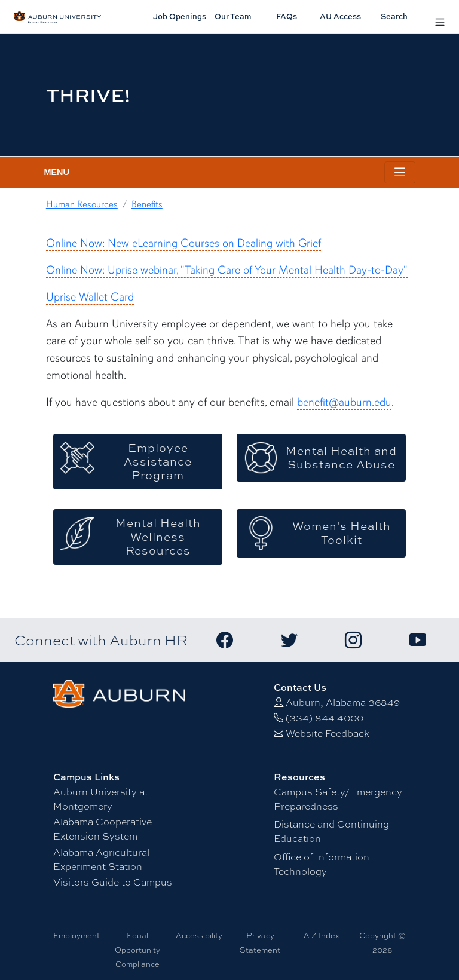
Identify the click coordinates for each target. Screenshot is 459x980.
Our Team (233, 16)
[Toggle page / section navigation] (400, 172)
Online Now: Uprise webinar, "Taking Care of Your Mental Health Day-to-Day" (227, 270)
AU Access (340, 16)
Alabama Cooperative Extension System (102, 829)
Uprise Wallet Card (90, 297)
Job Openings (180, 16)
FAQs (287, 16)
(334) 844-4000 (325, 718)
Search (394, 16)
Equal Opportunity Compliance (137, 950)
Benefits (147, 204)
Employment (76, 935)
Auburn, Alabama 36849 (343, 702)
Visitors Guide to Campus (113, 882)
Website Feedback (328, 734)
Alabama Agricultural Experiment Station (101, 860)
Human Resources (82, 204)
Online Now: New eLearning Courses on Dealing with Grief (183, 243)
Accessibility (199, 935)
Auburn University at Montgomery (101, 799)
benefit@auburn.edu (344, 402)
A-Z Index (322, 935)
